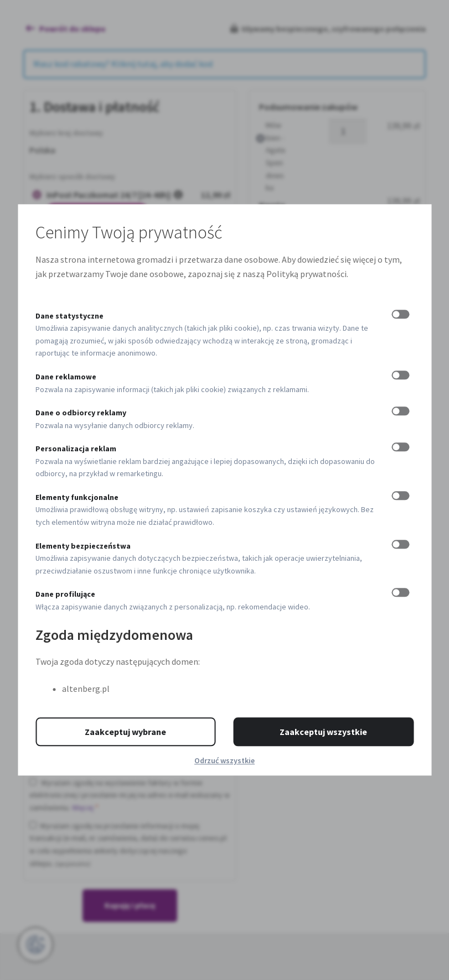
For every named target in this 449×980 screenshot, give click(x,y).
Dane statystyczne (69, 316)
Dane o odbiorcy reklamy (81, 413)
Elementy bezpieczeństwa (83, 546)
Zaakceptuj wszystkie (323, 732)
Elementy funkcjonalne (77, 497)
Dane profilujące (65, 595)
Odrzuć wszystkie (224, 761)
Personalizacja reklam (76, 449)
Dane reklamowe (66, 377)
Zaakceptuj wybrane (125, 732)
